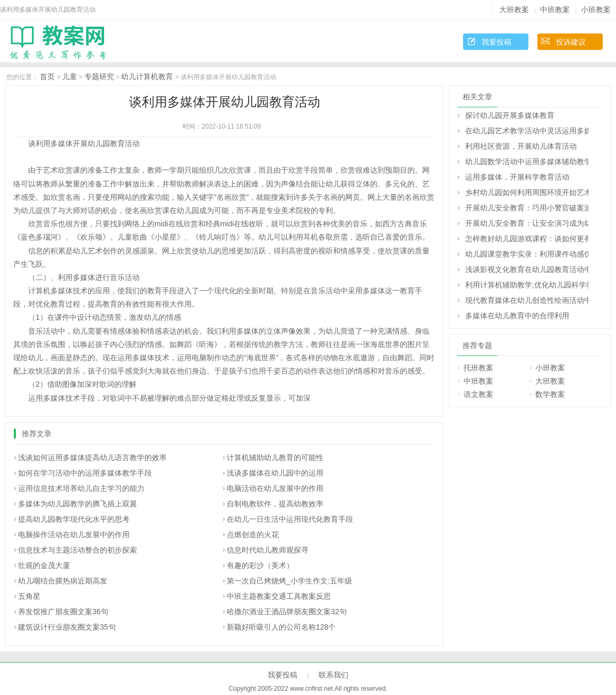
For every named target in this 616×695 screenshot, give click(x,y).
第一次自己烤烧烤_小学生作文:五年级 (289, 581)
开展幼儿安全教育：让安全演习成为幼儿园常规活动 (527, 223)
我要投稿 (497, 42)
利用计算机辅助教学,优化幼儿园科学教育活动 (527, 285)
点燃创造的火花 (253, 535)
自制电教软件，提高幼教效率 (275, 504)
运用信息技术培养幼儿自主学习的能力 (81, 488)
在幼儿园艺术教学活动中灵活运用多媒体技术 (527, 131)
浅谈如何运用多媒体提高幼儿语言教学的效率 (92, 457)
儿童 (70, 77)
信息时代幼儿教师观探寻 (268, 550)
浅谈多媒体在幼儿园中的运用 (275, 473)
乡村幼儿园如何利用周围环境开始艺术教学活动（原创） (527, 192)
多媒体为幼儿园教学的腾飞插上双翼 (78, 504)
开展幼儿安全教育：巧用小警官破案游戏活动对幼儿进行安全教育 (527, 208)
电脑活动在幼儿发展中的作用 (275, 488)
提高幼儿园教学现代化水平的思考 (74, 519)
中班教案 (555, 10)
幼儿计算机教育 (147, 77)
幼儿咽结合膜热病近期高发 (63, 581)
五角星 (29, 596)
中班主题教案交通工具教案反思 (279, 596)
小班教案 (596, 10)
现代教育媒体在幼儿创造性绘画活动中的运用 (527, 300)
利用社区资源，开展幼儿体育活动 (521, 146)
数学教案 (550, 394)
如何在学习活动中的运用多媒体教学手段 (85, 473)
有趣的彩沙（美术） (260, 565)
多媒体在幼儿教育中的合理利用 (517, 316)
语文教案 (478, 394)
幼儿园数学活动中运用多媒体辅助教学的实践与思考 (527, 162)
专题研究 (99, 77)
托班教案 (478, 368)
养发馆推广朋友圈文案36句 (63, 612)
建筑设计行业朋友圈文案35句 (67, 627)
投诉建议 (571, 42)
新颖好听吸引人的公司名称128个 (281, 627)
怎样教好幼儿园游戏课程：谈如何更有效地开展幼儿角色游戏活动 (527, 239)
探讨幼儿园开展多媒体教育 (510, 115)
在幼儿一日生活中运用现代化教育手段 (290, 519)
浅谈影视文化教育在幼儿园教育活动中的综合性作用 (527, 269)
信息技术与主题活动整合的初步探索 (78, 550)
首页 (47, 77)
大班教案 (514, 10)
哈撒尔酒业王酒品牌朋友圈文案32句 (287, 612)
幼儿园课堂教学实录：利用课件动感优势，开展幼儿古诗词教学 (527, 254)
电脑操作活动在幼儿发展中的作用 (74, 535)
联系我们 (333, 675)
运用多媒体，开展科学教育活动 (517, 177)
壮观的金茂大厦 (44, 565)
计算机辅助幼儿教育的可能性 (275, 457)
